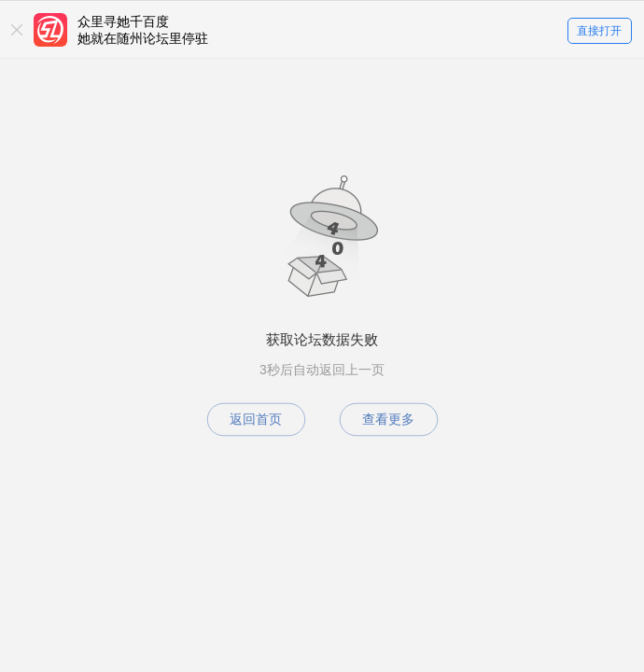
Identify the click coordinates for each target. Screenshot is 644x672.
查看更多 (388, 419)
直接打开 (599, 31)
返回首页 (256, 419)
